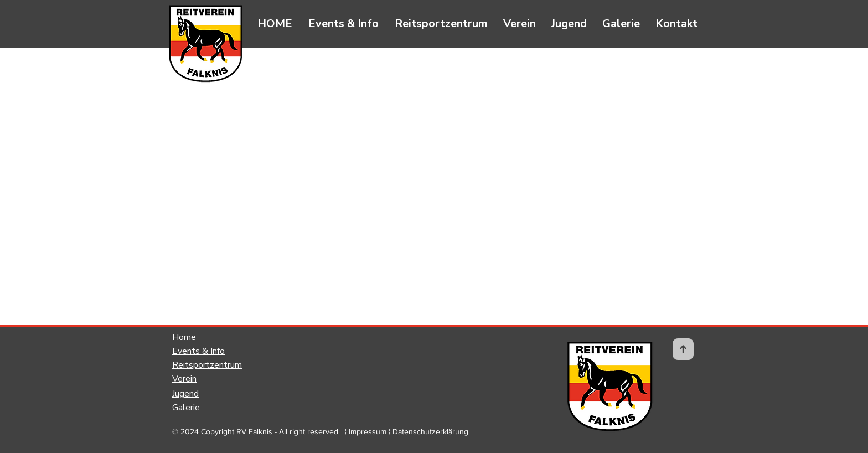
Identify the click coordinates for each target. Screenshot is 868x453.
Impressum (368, 431)
